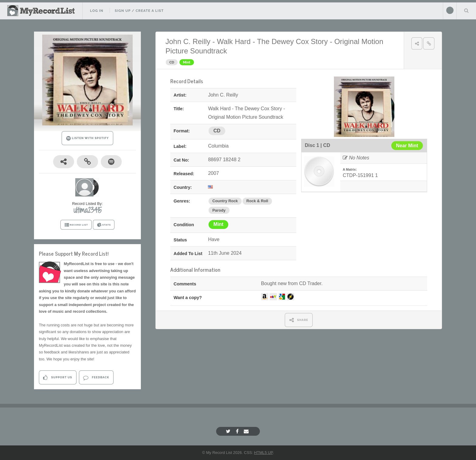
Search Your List (466, 10)
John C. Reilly (188, 41)
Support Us (58, 378)
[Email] (247, 431)
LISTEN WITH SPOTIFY (88, 138)
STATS (104, 225)
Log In (97, 11)
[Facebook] (238, 431)
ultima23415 (88, 210)
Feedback (96, 378)
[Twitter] (229, 431)
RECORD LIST (76, 225)
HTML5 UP (263, 453)
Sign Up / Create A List (139, 11)
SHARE (299, 320)
